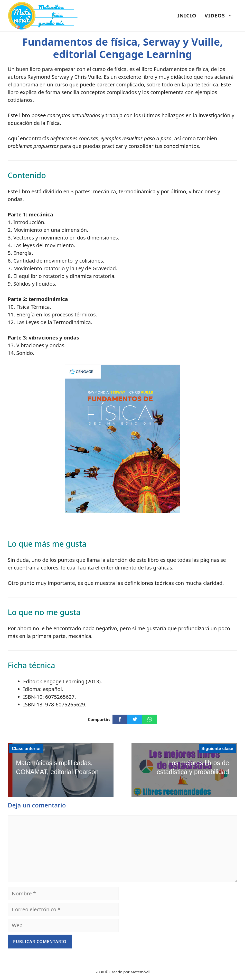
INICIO (187, 16)
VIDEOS (221, 16)
